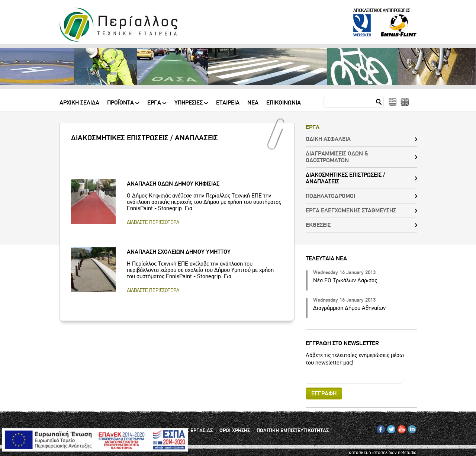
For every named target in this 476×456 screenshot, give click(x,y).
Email (306, 372)
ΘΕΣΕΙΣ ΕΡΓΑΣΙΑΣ (193, 431)
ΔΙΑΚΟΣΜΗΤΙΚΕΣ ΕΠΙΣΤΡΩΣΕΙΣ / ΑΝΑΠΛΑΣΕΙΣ (345, 178)
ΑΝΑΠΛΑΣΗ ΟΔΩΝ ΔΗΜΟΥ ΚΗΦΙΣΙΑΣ (173, 184)
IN (410, 428)
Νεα (253, 103)
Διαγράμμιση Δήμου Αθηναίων (349, 308)
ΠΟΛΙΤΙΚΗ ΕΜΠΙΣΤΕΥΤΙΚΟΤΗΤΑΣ (293, 431)
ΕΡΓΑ (155, 105)
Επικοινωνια (284, 103)
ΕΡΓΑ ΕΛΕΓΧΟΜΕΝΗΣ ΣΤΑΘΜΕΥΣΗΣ (351, 211)
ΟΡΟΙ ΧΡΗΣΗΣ (235, 431)
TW (390, 428)
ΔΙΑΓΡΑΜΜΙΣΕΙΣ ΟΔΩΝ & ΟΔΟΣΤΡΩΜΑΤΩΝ (337, 157)
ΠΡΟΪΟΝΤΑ (121, 105)
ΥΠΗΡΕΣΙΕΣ (189, 105)
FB (379, 428)
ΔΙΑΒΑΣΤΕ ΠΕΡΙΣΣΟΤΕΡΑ (153, 222)
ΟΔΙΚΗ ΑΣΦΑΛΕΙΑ (328, 139)
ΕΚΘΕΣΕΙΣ (318, 225)
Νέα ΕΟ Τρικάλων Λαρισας (345, 280)
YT (400, 428)
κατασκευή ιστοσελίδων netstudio (383, 453)
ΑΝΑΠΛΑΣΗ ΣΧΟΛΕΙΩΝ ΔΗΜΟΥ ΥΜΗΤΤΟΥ (179, 252)
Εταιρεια (228, 103)
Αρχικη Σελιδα (79, 103)
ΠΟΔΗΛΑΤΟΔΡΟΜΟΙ (330, 196)
